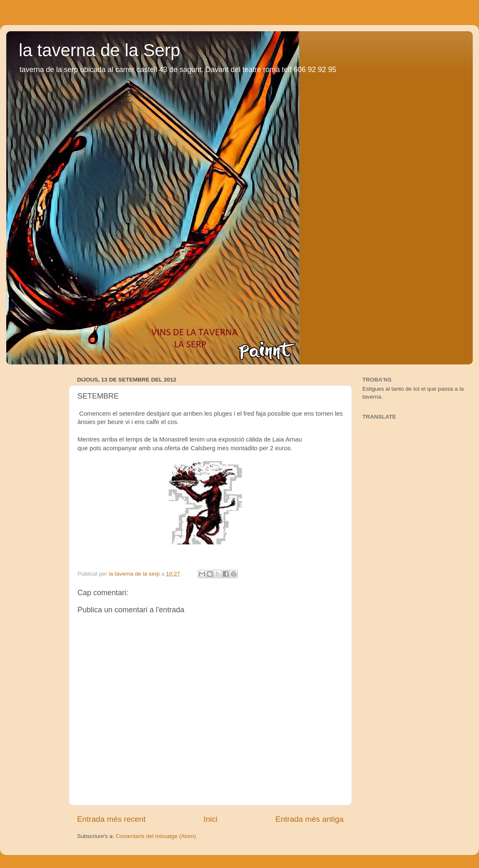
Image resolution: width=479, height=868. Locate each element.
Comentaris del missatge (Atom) (156, 836)
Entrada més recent (111, 819)
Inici (211, 819)
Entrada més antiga (309, 819)
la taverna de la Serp (100, 50)
